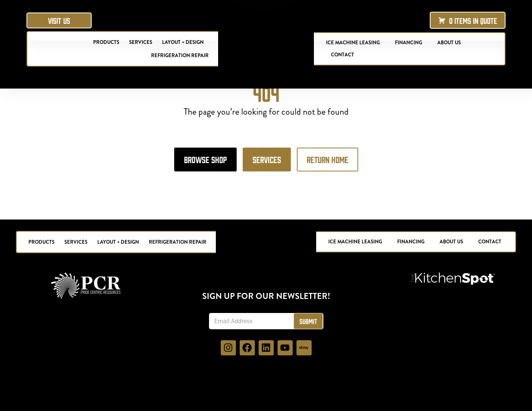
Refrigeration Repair (180, 55)
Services (141, 42)
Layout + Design (183, 42)
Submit (308, 353)
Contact (342, 55)
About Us (449, 43)
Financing (409, 43)
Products (106, 42)
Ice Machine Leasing (353, 43)
